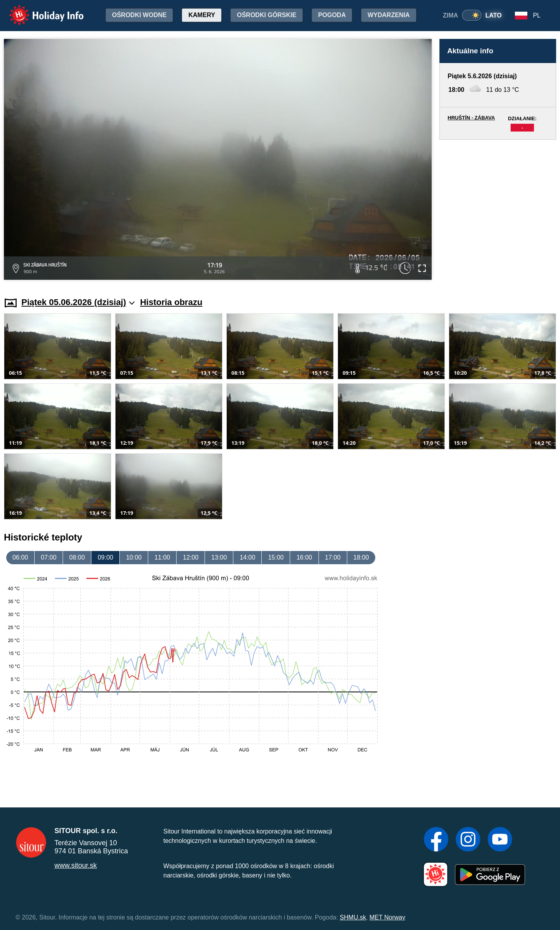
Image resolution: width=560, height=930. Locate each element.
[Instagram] (468, 840)
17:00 (333, 557)
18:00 (361, 557)
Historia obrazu (171, 302)
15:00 (276, 557)
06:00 (20, 557)
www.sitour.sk (76, 865)
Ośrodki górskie (267, 15)
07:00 (49, 557)
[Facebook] (436, 840)
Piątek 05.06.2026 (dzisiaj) (78, 302)
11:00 (162, 557)
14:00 (247, 557)
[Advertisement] (498, 211)
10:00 (134, 557)
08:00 (77, 557)
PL (537, 15)
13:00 (219, 557)
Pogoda (332, 15)
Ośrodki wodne (139, 15)
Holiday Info (39, 10)
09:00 (105, 557)
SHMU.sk (353, 917)
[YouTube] (500, 840)
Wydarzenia (388, 15)
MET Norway (387, 917)
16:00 (304, 557)
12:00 (191, 557)
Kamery (202, 15)
